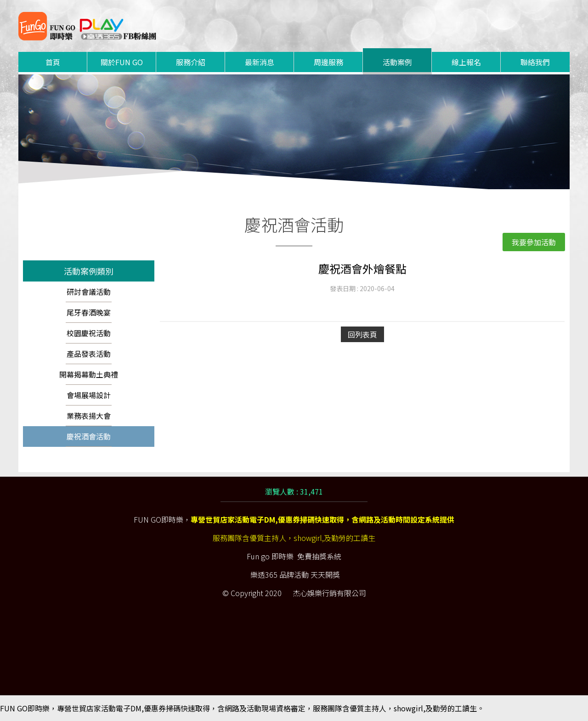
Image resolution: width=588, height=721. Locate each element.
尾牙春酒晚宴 (89, 312)
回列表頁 (362, 334)
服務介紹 (191, 62)
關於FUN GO (122, 62)
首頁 (53, 62)
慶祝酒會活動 (89, 436)
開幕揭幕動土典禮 (89, 374)
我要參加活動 (534, 242)
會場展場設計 (89, 395)
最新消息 (260, 62)
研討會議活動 (89, 292)
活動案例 (397, 62)
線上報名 (466, 62)
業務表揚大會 (89, 416)
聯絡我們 (535, 62)
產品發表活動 (89, 354)
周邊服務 (328, 62)
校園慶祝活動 (89, 333)
